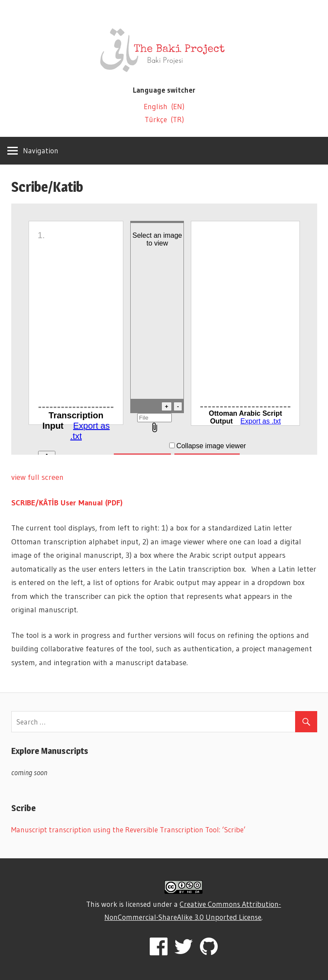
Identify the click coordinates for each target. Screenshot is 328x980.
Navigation (41, 150)
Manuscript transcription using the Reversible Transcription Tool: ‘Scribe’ (129, 830)
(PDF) (114, 503)
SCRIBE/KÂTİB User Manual (58, 503)
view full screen (37, 477)
